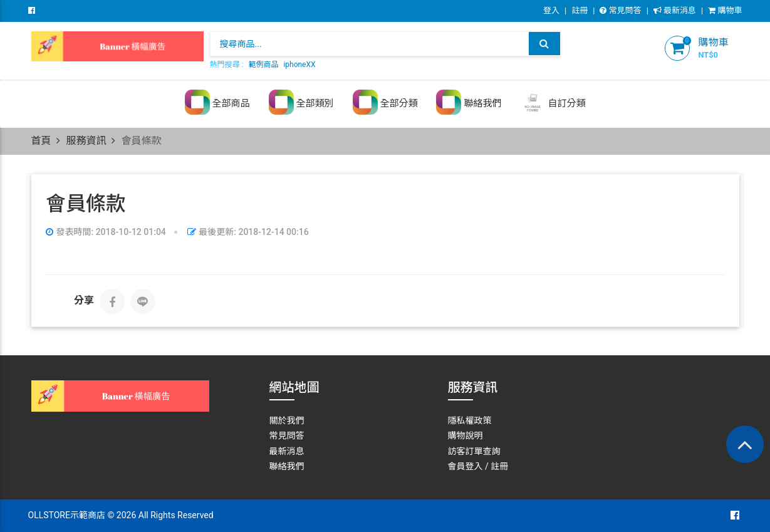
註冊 (580, 10)
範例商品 (263, 65)
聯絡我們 (287, 466)
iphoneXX (299, 65)
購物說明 (466, 436)
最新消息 (675, 10)
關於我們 (287, 420)
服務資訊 (86, 141)
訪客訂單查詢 (474, 451)
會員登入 (466, 466)
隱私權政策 (470, 420)
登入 (551, 10)
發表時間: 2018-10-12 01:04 (106, 232)
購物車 (725, 10)
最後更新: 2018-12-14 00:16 (248, 232)
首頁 (41, 141)
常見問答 (620, 10)
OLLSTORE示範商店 (67, 515)
